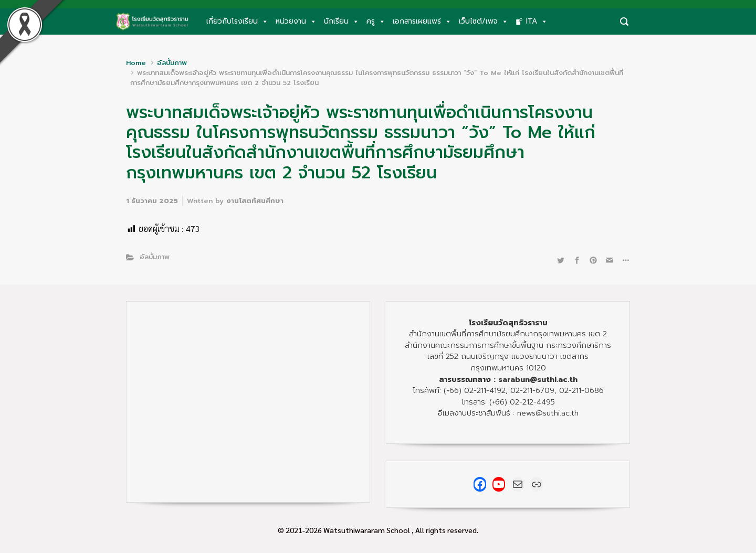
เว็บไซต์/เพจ (484, 22)
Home (136, 63)
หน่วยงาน (296, 22)
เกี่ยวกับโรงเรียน (237, 22)
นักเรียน (342, 22)
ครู (376, 22)
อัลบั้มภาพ (172, 63)
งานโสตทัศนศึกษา (255, 201)
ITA (537, 22)
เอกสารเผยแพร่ (422, 22)
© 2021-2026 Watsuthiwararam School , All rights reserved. (378, 530)
